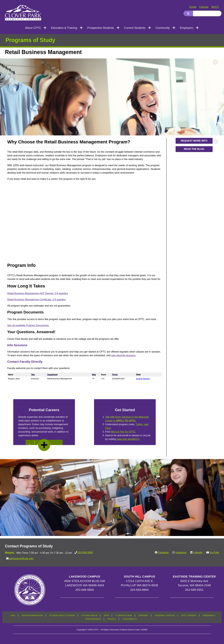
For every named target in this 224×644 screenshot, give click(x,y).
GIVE (13, 616)
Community (163, 28)
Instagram (181, 553)
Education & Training (64, 28)
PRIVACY (112, 619)
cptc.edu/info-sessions (123, 355)
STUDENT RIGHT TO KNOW (62, 616)
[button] (194, 141)
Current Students (135, 28)
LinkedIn (198, 553)
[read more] (44, 445)
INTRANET (143, 616)
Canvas (204, 7)
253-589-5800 (85, 553)
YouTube (214, 553)
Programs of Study (30, 40)
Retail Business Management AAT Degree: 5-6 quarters (38, 293)
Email (193, 7)
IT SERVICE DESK (124, 616)
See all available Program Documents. (28, 325)
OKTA (106, 616)
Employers (187, 28)
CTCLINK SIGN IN (89, 616)
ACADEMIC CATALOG (165, 616)
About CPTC (33, 28)
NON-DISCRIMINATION (32, 616)
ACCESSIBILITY (130, 619)
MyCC (215, 7)
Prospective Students (101, 28)
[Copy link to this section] (215, 62)
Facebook (163, 553)
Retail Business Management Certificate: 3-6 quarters (37, 300)
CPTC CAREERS (189, 616)
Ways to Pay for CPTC (123, 432)
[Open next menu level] (45, 28)
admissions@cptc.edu (21, 559)
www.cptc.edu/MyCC (128, 439)
